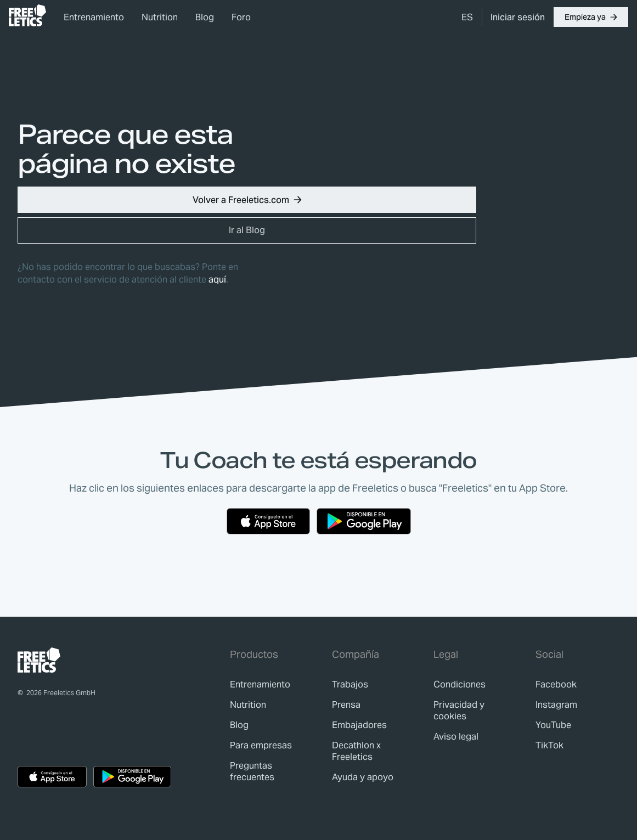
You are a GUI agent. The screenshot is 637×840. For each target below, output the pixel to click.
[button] (591, 17)
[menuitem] (467, 17)
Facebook (556, 684)
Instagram (556, 705)
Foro (241, 17)
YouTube (553, 725)
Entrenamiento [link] (94, 17)
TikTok (549, 745)
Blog (205, 17)
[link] (27, 15)
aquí (217, 280)
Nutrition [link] (160, 17)
